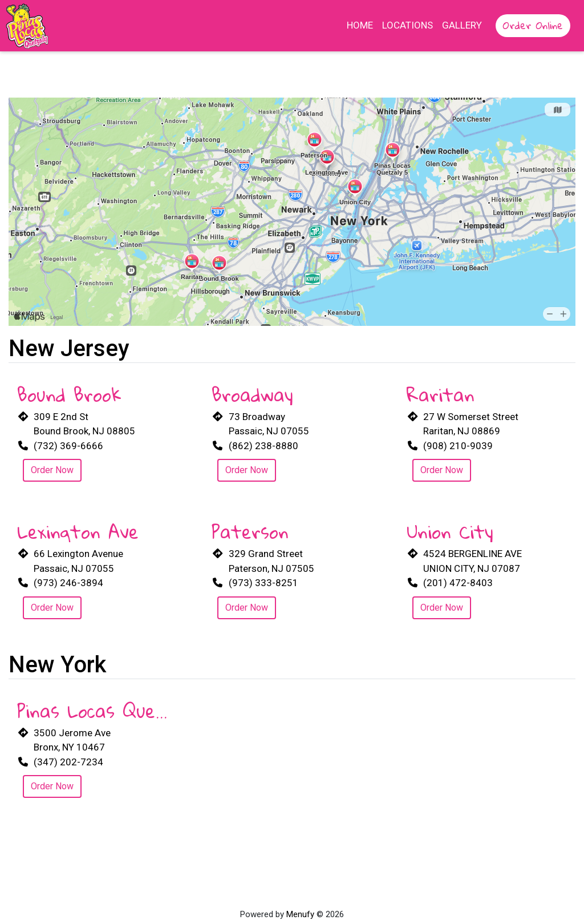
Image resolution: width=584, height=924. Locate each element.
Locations (407, 25)
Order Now (52, 470)
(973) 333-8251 (263, 583)
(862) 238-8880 (263, 446)
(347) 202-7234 (68, 762)
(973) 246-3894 (68, 583)
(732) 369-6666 (68, 446)
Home (360, 25)
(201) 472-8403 (458, 583)
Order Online (533, 25)
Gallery (462, 25)
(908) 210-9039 (458, 446)
